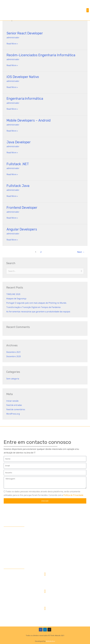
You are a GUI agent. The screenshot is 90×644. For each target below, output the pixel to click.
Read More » (12, 43)
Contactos (9, 551)
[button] (88, 10)
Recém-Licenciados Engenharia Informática (41, 55)
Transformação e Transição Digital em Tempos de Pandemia (33, 307)
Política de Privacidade (73, 495)
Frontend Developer (22, 208)
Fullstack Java (18, 186)
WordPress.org (13, 414)
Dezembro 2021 (14, 352)
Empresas (9, 541)
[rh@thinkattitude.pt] (45, 608)
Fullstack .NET (18, 164)
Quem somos (10, 531)
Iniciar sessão (12, 401)
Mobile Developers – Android (29, 120)
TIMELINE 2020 (13, 294)
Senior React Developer (25, 33)
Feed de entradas (14, 405)
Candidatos (9, 536)
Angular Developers (22, 229)
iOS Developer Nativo (23, 77)
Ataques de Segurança (16, 299)
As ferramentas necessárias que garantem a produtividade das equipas (38, 312)
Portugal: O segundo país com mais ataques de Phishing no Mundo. (36, 303)
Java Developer (19, 142)
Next (81, 252)
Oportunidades (11, 546)
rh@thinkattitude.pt (45, 615)
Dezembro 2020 (14, 356)
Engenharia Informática (25, 99)
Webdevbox (50, 641)
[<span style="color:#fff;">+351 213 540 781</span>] (45, 591)
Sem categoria (13, 379)
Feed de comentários (16, 409)
